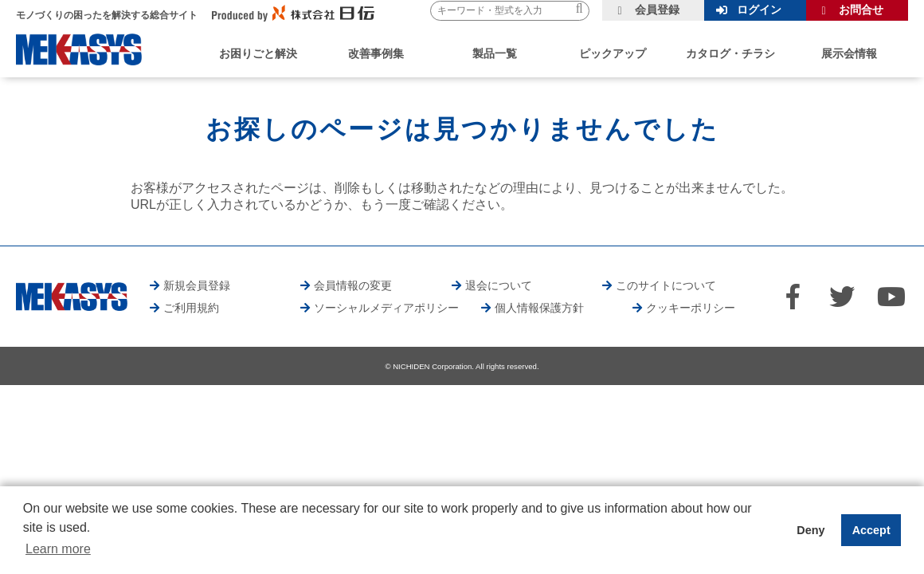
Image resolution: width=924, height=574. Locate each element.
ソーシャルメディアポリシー (386, 308)
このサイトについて (666, 285)
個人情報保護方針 (539, 308)
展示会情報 (849, 53)
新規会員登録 (197, 285)
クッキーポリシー (691, 308)
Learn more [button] (58, 549)
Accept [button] (871, 530)
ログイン (759, 10)
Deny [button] (810, 530)
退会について (499, 285)
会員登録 (657, 10)
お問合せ (861, 10)
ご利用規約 (191, 308)
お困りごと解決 (258, 53)
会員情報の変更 (353, 285)
